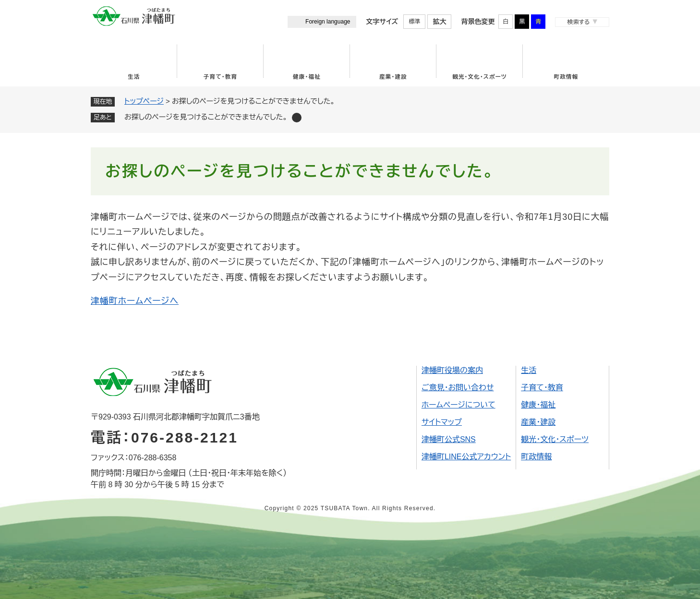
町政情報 (566, 77)
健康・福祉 (307, 77)
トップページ (144, 101)
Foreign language (328, 22)
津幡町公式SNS (449, 439)
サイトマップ (442, 422)
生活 (134, 77)
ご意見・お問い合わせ (458, 388)
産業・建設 (393, 77)
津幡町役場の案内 (452, 370)
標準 (414, 22)
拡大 (439, 22)
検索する (578, 22)
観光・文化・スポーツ (480, 77)
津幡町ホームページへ (135, 301)
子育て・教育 (220, 77)
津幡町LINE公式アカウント (466, 457)
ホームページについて (459, 405)
